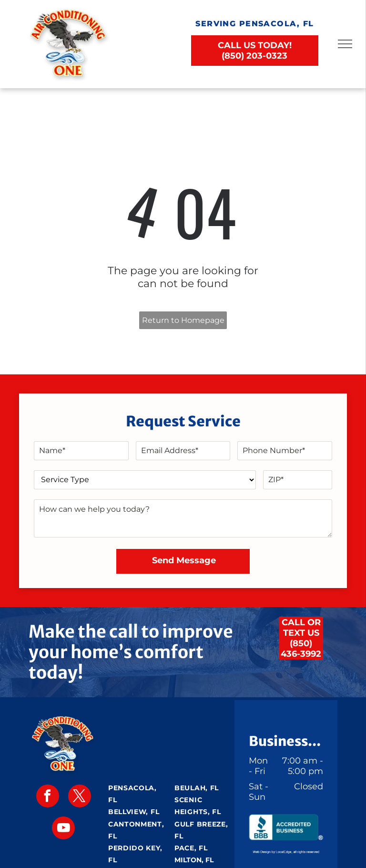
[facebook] (48, 797)
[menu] (345, 44)
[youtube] (63, 829)
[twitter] (80, 797)
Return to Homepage (183, 320)
